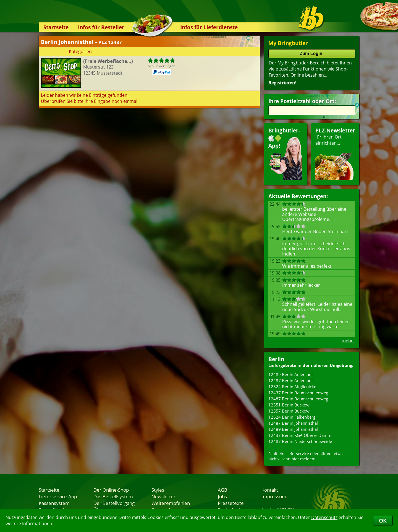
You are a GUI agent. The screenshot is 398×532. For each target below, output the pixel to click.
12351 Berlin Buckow (289, 405)
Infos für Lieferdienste (209, 27)
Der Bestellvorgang (114, 503)
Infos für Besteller (101, 27)
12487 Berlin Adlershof (291, 380)
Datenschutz (324, 517)
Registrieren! (282, 83)
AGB (222, 490)
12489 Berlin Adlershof (291, 374)
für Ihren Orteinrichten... (335, 154)
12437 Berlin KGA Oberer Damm (300, 435)
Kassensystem (54, 503)
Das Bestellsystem (113, 496)
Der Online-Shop (111, 490)
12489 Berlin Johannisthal (293, 429)
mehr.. (348, 341)
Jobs (222, 496)
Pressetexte (231, 503)
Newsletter (163, 496)
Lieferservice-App (58, 496)
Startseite (56, 27)
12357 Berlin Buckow (289, 411)
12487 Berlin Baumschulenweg (298, 399)
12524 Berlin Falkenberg (292, 417)
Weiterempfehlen (171, 503)
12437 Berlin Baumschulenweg (298, 393)
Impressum (274, 496)
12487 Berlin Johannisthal (293, 423)
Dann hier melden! (298, 459)
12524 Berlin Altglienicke (292, 387)
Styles (158, 490)
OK (383, 521)
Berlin (276, 359)
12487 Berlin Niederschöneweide (300, 441)
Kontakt (270, 490)
